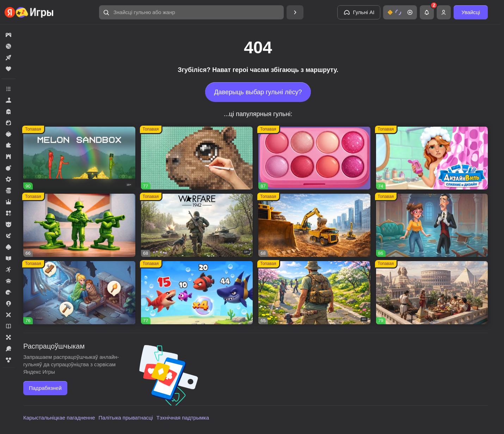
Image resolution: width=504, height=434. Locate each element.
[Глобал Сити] (314, 225)
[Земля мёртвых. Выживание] (314, 293)
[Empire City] (432, 293)
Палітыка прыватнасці (126, 418)
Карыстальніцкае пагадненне (59, 418)
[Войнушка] (79, 225)
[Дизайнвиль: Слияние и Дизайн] (432, 158)
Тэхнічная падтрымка (183, 418)
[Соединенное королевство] (197, 293)
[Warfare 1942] (197, 225)
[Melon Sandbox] (79, 158)
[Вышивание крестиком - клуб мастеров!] (197, 158)
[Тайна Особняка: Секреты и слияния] (432, 225)
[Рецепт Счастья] (314, 158)
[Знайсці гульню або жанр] (191, 12)
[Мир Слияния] (79, 293)
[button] (191, 12)
